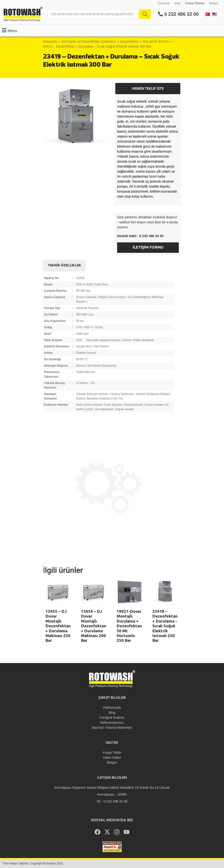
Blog (177, 3)
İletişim (214, 3)
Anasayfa (50, 41)
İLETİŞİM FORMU (148, 247)
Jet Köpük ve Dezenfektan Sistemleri (88, 41)
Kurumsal (164, 3)
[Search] (145, 14)
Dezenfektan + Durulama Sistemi (144, 41)
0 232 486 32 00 (178, 14)
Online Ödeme (195, 3)
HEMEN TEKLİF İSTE (148, 89)
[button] (9, 30)
